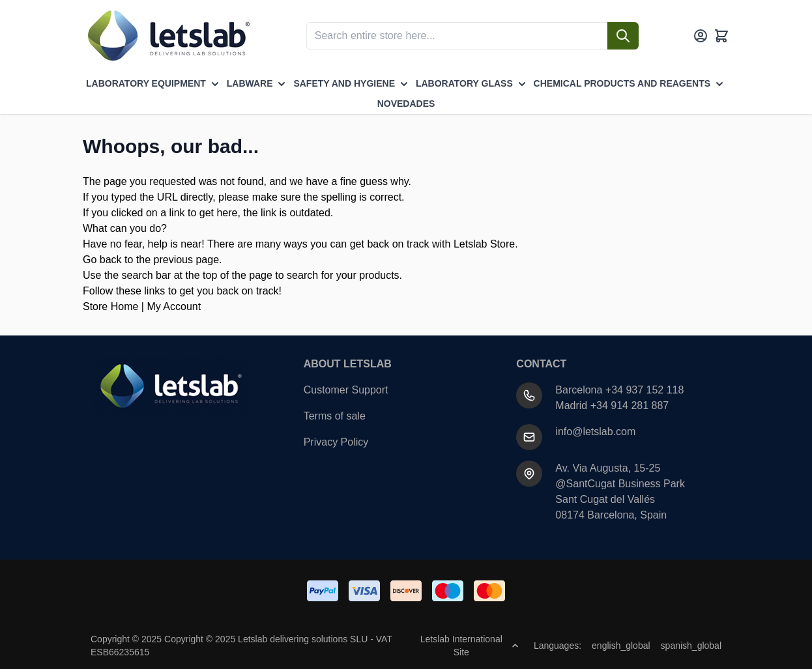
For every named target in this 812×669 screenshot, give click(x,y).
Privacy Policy (336, 442)
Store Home (110, 306)
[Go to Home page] (167, 36)
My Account (174, 306)
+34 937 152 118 (645, 390)
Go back (102, 260)
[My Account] (701, 36)
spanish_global (691, 646)
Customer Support (346, 390)
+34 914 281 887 (630, 406)
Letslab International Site (469, 646)
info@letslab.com (595, 432)
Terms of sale (335, 416)
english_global (621, 646)
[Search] (623, 36)
